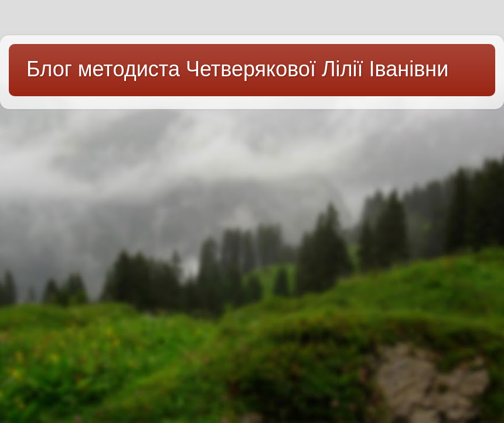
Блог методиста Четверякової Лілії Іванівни (237, 69)
